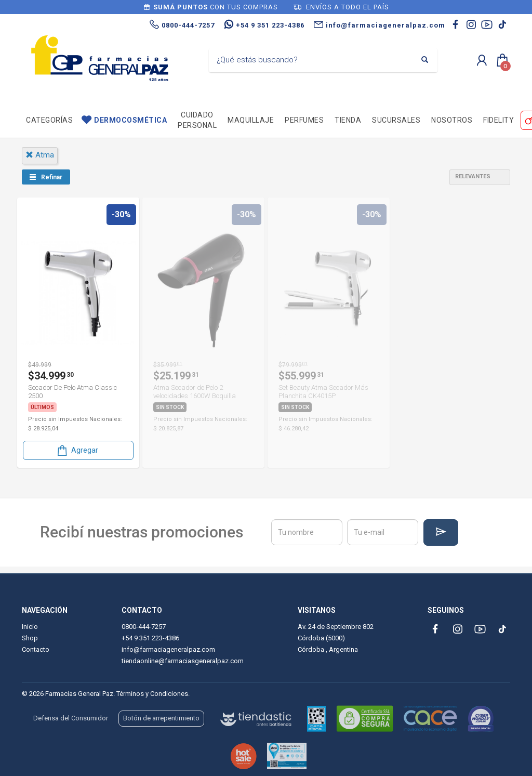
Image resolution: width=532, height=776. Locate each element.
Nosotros (452, 120)
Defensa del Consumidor (71, 718)
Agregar (77, 450)
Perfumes (304, 120)
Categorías (49, 120)
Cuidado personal (197, 120)
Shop (30, 638)
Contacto (36, 649)
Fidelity (498, 120)
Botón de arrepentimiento (161, 718)
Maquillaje (251, 120)
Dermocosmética (130, 120)
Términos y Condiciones (152, 694)
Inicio (30, 627)
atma (40, 155)
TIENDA (348, 120)
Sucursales (396, 120)
